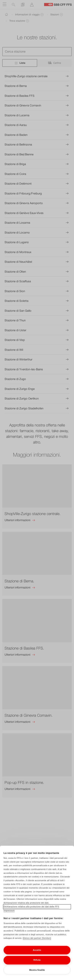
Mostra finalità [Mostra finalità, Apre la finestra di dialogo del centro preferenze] (37, 974)
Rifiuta (37, 965)
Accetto (37, 955)
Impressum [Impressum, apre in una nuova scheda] (9, 915)
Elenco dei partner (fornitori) (37, 943)
